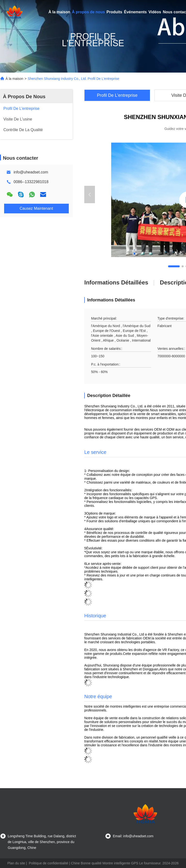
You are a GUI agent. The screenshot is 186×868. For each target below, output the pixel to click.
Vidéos (155, 12)
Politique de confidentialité (49, 863)
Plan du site (16, 863)
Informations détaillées (116, 282)
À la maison (59, 12)
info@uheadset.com (31, 172)
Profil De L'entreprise (117, 95)
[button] (174, 266)
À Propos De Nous (24, 97)
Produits (114, 12)
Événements (135, 12)
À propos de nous (88, 12)
